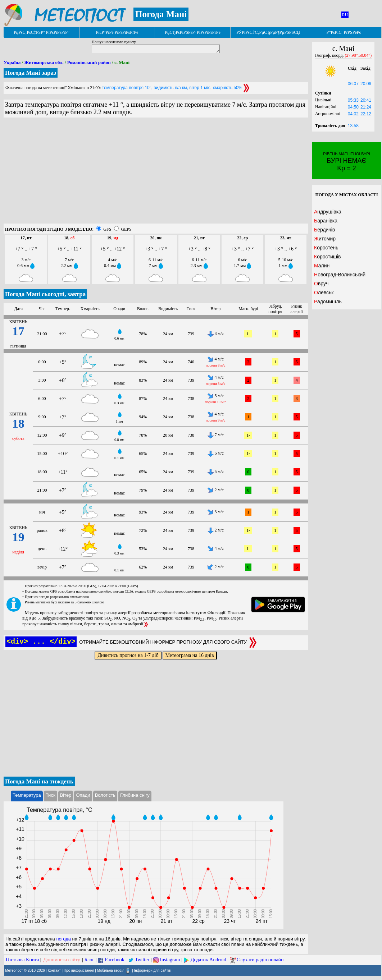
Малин (322, 266)
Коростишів (328, 257)
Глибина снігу (135, 795)
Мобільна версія (111, 970)
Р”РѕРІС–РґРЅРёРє (344, 32)
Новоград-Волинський (340, 275)
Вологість (105, 795)
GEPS (126, 229)
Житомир (325, 239)
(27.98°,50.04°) (358, 55)
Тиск (51, 795)
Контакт (54, 970)
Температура (27, 795)
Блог (90, 960)
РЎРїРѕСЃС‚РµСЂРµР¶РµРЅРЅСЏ (268, 32)
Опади (83, 795)
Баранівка (326, 221)
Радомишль (328, 302)
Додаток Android (208, 960)
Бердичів (324, 230)
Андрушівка (328, 212)
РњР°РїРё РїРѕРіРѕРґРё (117, 32)
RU (345, 15)
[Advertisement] (156, 173)
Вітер (66, 795)
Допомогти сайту (62, 960)
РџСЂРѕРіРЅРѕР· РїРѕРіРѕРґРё (192, 32)
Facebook (114, 960)
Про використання (79, 970)
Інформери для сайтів (153, 970)
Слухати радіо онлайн (260, 960)
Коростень (326, 248)
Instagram (170, 960)
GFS (107, 229)
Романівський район (89, 62)
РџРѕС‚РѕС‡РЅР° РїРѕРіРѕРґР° (42, 32)
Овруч (321, 284)
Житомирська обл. (44, 62)
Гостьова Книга (22, 960)
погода (63, 939)
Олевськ (324, 293)
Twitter (142, 960)
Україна (12, 62)
